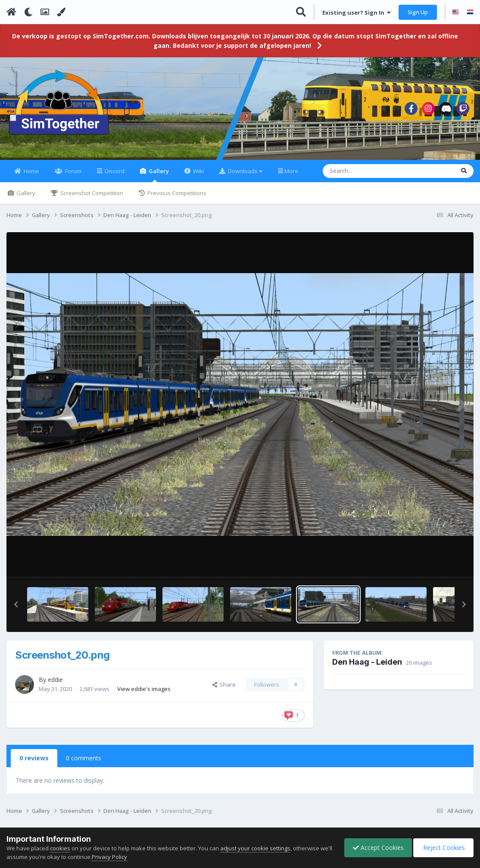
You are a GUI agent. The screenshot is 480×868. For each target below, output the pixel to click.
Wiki (198, 176)
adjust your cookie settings (255, 848)
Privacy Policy (122, 857)
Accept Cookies (376, 848)
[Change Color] (61, 12)
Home (31, 176)
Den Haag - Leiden (367, 667)
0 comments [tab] (84, 763)
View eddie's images (144, 694)
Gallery (158, 180)
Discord (114, 176)
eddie (55, 685)
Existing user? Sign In (357, 12)
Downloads (245, 176)
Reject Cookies (443, 848)
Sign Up (418, 12)
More (291, 176)
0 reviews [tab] (34, 763)
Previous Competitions (176, 198)
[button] (16, 610)
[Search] (366, 176)
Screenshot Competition (91, 198)
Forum (73, 176)
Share (224, 690)
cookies (60, 848)
